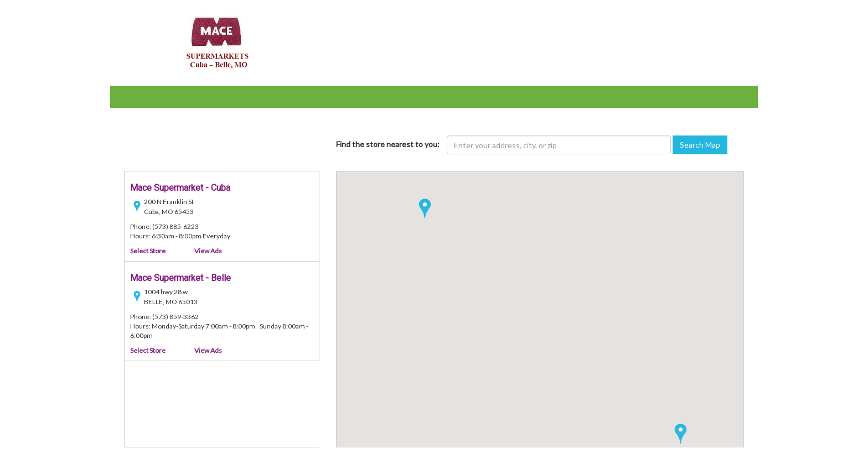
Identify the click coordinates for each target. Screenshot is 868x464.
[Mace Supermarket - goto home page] (216, 42)
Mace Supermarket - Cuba (180, 188)
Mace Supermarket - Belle (180, 278)
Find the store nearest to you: (388, 144)
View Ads (208, 251)
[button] (681, 434)
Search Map (700, 145)
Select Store (148, 251)
